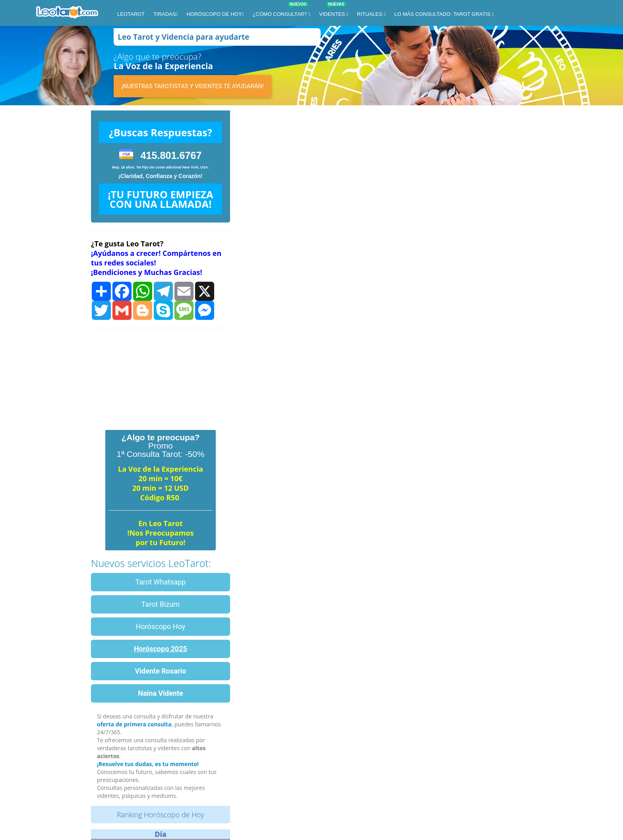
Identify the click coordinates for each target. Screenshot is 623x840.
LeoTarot (131, 14)
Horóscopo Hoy (161, 626)
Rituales (371, 14)
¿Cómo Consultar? (280, 11)
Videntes (333, 11)
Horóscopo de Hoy (214, 14)
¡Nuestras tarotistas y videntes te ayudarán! (193, 86)
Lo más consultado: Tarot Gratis (443, 14)
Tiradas (164, 14)
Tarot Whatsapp (161, 582)
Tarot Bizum (161, 604)
